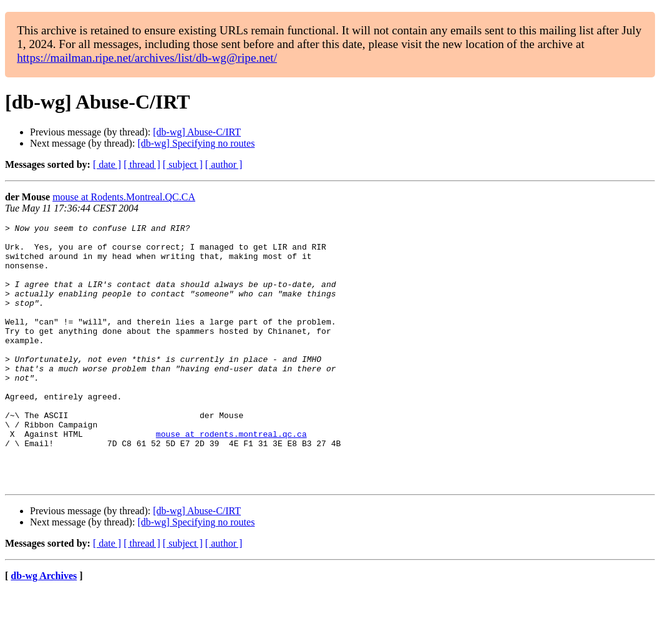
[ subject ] (183, 164)
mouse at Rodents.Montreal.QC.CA (124, 197)
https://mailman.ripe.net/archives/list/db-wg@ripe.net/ (147, 58)
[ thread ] (142, 164)
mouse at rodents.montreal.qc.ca (231, 477)
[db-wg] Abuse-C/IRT (197, 132)
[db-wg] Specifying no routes (196, 143)
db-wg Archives (44, 628)
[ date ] (107, 164)
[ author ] (224, 164)
